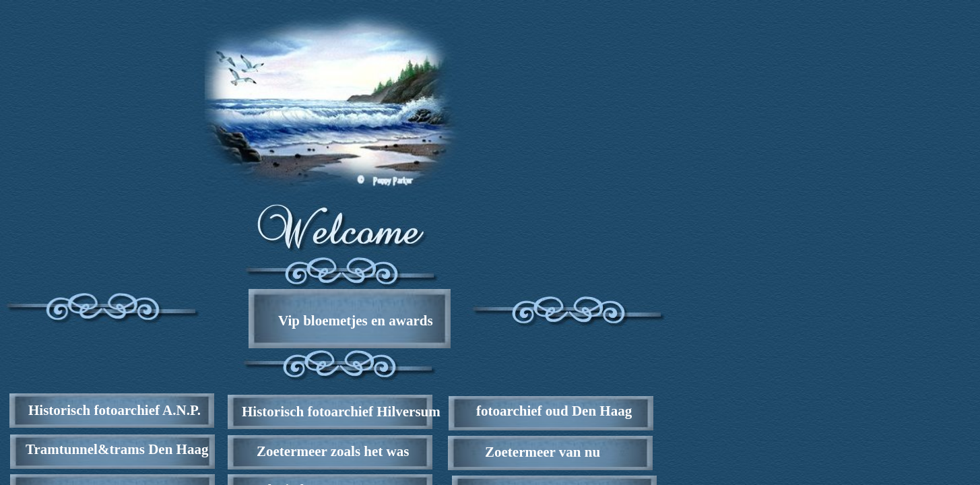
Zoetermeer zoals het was (333, 451)
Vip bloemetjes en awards (356, 321)
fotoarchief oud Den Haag (554, 411)
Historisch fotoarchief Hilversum (341, 412)
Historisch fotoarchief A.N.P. (115, 410)
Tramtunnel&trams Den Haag (117, 449)
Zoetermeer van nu (543, 452)
